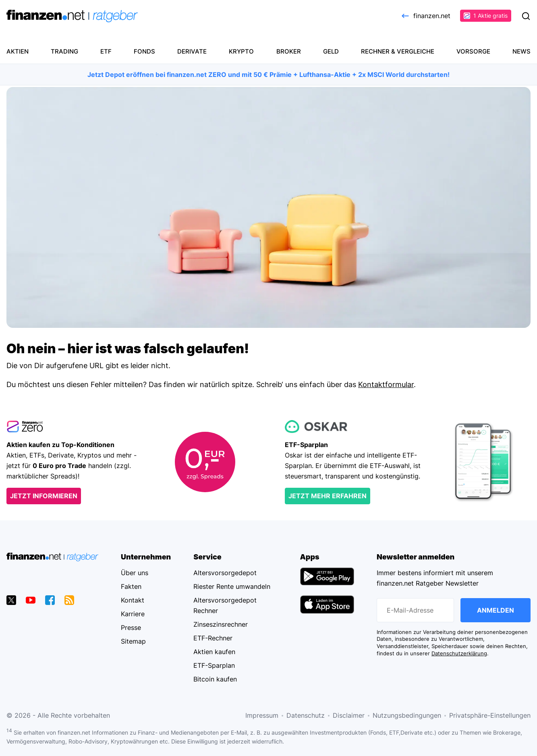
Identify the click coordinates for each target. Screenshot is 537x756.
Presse (131, 628)
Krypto (241, 51)
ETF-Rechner (213, 638)
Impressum (262, 715)
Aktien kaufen (214, 652)
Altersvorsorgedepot (225, 573)
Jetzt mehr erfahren (328, 496)
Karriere (133, 614)
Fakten (131, 586)
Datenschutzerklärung (459, 653)
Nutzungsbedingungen (407, 715)
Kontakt (133, 600)
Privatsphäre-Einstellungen (490, 715)
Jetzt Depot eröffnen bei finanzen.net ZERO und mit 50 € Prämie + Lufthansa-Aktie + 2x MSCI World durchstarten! (268, 75)
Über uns (135, 573)
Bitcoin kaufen (215, 679)
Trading (64, 51)
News (521, 51)
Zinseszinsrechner (221, 624)
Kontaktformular (386, 384)
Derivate (192, 51)
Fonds (144, 51)
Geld (331, 51)
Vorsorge (473, 51)
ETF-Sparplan (214, 665)
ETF (106, 51)
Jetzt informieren (44, 496)
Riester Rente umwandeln (232, 586)
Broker (289, 51)
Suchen (526, 16)
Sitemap (133, 641)
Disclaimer (349, 715)
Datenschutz (306, 715)
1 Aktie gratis (486, 16)
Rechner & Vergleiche (398, 51)
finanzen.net (425, 16)
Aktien (18, 51)
